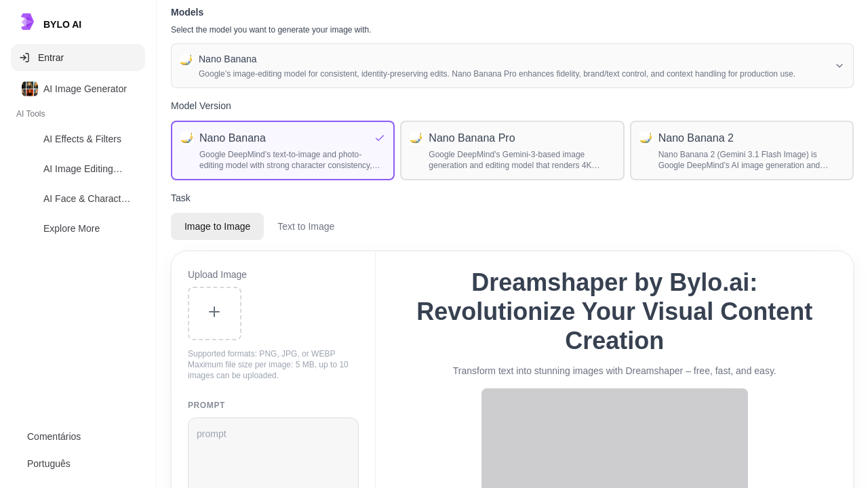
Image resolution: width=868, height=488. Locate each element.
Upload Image (217, 274)
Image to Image (217, 226)
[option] (78, 89)
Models (187, 12)
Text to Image (306, 226)
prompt (206, 405)
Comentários (54, 436)
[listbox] (78, 161)
